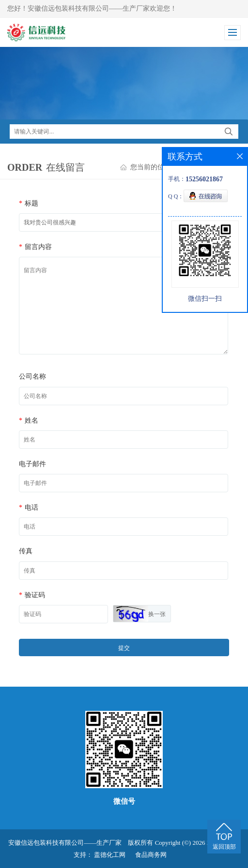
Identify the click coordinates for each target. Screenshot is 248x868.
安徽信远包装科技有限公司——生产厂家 (65, 843)
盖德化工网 (110, 855)
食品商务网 (151, 855)
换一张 (157, 614)
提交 (124, 648)
